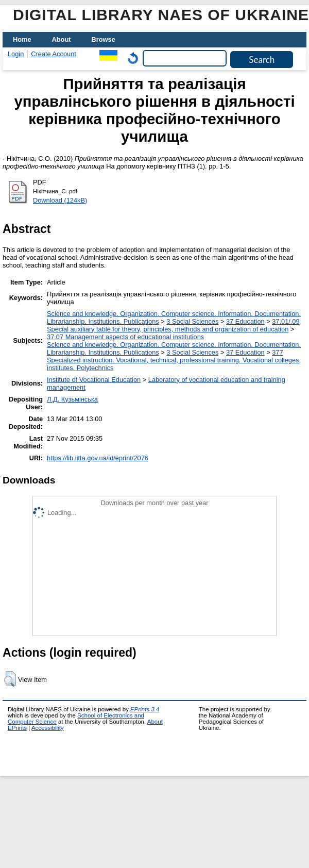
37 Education (245, 321)
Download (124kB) (60, 200)
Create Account (54, 54)
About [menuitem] (62, 39)
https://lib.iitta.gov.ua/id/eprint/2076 (98, 458)
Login (16, 54)
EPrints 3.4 (145, 709)
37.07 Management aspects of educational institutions (125, 337)
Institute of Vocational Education (94, 380)
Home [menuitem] (22, 39)
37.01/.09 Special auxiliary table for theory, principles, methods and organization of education (173, 325)
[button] (10, 679)
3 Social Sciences (192, 321)
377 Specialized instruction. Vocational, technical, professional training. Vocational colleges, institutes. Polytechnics (174, 360)
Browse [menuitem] (104, 39)
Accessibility (48, 728)
